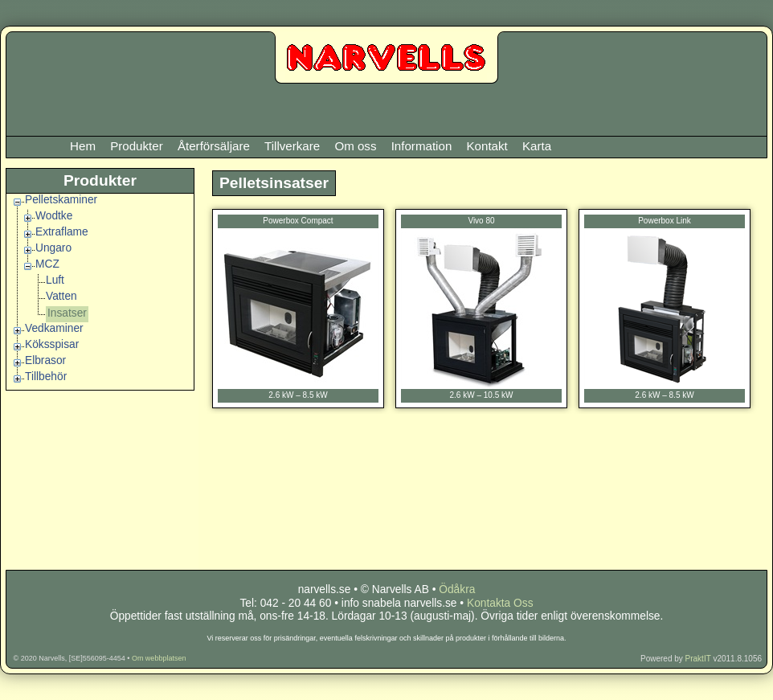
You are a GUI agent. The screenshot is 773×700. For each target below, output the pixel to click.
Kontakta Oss (500, 603)
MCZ (47, 264)
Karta (537, 146)
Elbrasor (45, 360)
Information (422, 146)
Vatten (61, 296)
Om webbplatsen (159, 658)
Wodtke (54, 216)
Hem (83, 146)
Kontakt (487, 146)
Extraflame (62, 232)
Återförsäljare (214, 146)
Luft (55, 280)
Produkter (137, 146)
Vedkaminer (54, 328)
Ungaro (53, 248)
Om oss (355, 146)
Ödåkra (457, 589)
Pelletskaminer (61, 200)
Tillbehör (46, 377)
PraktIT (698, 659)
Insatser (67, 313)
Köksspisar (52, 344)
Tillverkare (292, 146)
